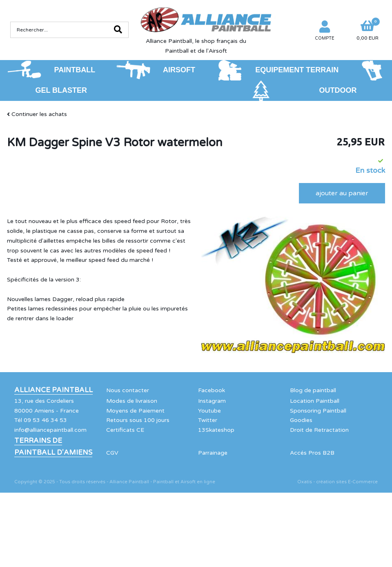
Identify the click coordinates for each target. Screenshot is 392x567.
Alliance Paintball (53, 390)
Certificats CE (125, 430)
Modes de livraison (132, 401)
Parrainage (213, 453)
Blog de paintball (313, 390)
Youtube (209, 411)
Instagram (212, 401)
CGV (112, 453)
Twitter (208, 420)
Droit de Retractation (319, 430)
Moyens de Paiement (135, 411)
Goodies (301, 420)
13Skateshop (216, 430)
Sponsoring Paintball (318, 411)
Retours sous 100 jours (138, 420)
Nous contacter (128, 390)
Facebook (212, 390)
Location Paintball (315, 401)
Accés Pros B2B (312, 453)
